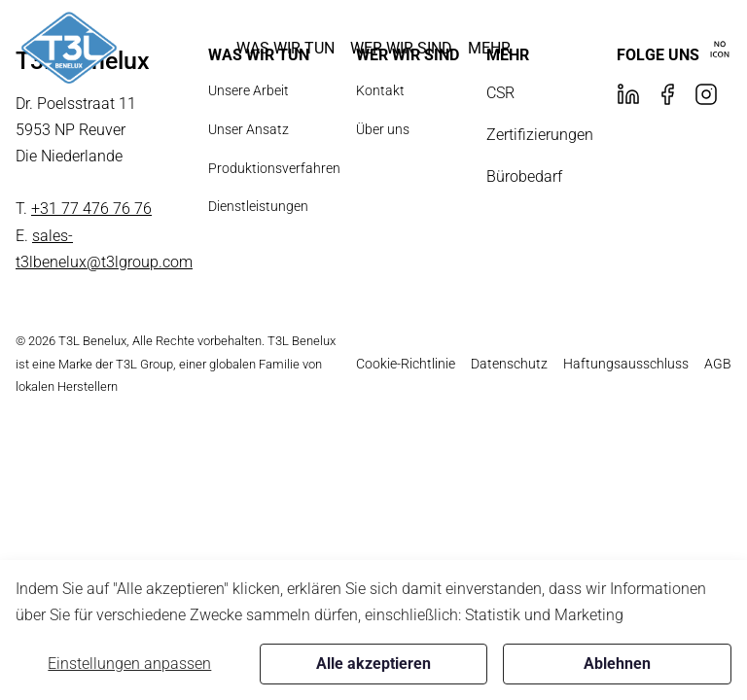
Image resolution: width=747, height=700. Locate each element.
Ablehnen (617, 664)
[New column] (69, 48)
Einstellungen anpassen (129, 664)
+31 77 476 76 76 (91, 209)
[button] (285, 48)
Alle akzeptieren (373, 664)
